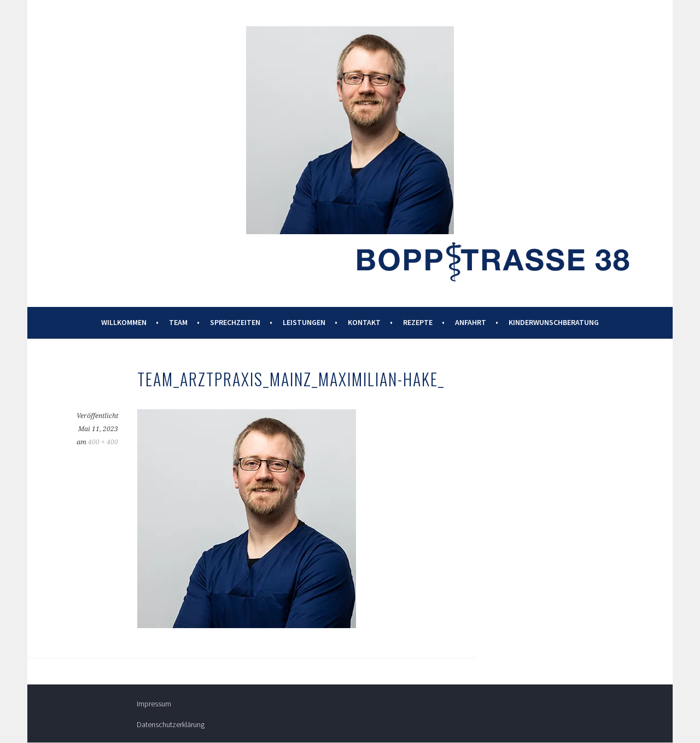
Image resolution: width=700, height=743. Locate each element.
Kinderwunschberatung (554, 322)
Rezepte (418, 322)
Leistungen (304, 322)
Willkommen (124, 322)
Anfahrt (471, 322)
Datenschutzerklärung (171, 724)
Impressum (154, 704)
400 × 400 (103, 442)
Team (178, 322)
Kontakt (364, 322)
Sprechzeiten (235, 322)
